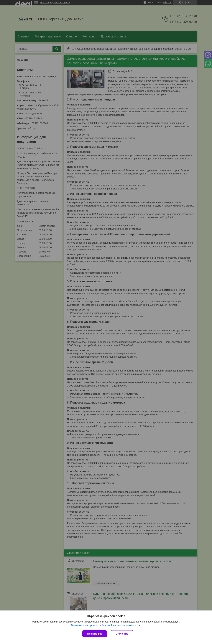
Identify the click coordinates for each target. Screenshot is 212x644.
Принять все (95, 634)
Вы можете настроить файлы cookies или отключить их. (105, 625)
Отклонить (122, 634)
